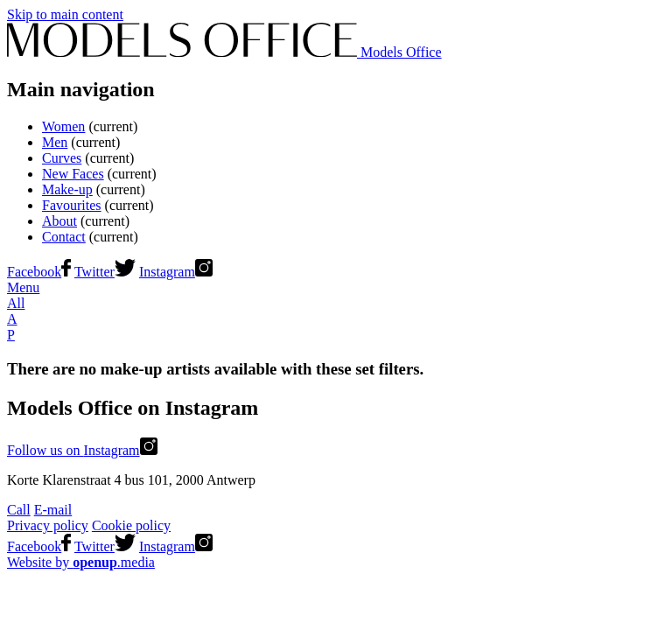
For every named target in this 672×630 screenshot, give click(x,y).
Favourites (72, 205)
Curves (62, 158)
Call (19, 510)
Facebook (39, 272)
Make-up (67, 189)
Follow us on (82, 450)
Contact (64, 237)
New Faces (73, 174)
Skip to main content (65, 14)
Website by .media (81, 562)
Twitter (105, 272)
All (16, 303)
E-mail (53, 510)
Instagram (176, 272)
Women (63, 126)
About (59, 221)
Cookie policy (131, 525)
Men (55, 142)
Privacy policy (48, 525)
